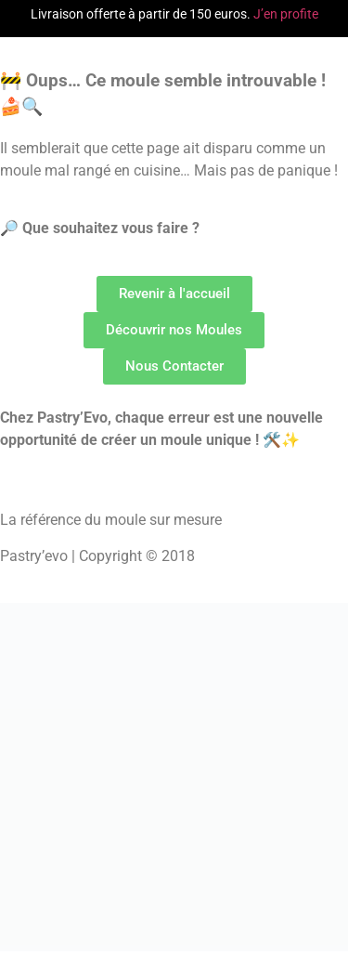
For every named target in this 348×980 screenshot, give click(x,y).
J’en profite (286, 14)
